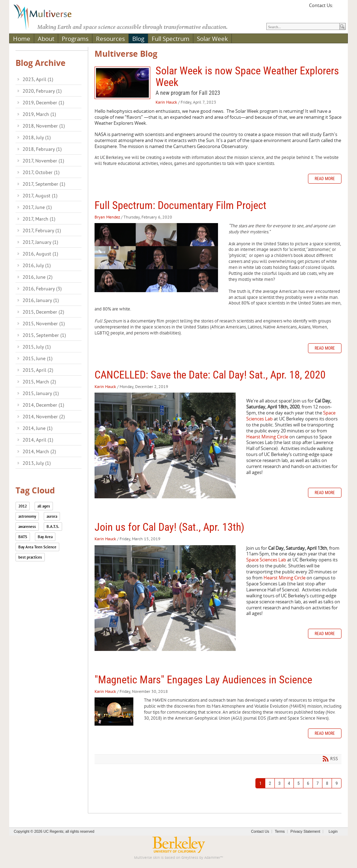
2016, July (37, 265)
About (46, 39)
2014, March (39, 451)
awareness (27, 527)
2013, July (37, 463)
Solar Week (212, 39)
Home (22, 39)
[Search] (303, 26)
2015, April (38, 370)
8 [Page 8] (327, 783)
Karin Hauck (166, 102)
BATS (23, 537)
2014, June (38, 428)
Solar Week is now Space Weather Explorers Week (122, 83)
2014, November (44, 417)
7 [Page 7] (317, 783)
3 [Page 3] (279, 783)
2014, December (43, 405)
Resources (110, 39)
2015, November (44, 324)
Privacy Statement (305, 832)
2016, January (41, 300)
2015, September (44, 335)
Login (333, 832)
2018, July (37, 137)
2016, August (40, 254)
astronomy (27, 516)
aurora (52, 516)
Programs (75, 39)
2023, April (38, 79)
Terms (280, 832)
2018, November (44, 126)
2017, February (42, 230)
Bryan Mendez (107, 217)
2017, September (44, 184)
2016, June (38, 277)
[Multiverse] (48, 16)
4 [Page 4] (289, 783)
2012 (23, 506)
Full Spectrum (171, 39)
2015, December (43, 312)
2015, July (37, 347)
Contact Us (260, 832)
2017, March (39, 219)
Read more (325, 179)
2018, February (42, 149)
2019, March (39, 114)
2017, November (43, 161)
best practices (30, 557)
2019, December (43, 103)
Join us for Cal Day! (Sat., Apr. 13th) (170, 527)
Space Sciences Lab (266, 560)
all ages (44, 506)
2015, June (38, 358)
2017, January (40, 242)
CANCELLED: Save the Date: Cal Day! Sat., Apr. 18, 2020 (210, 375)
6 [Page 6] (308, 783)
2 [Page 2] (270, 783)
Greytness (190, 858)
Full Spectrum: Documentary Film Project (180, 205)
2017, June (37, 207)
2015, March (39, 382)
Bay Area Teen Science (37, 547)
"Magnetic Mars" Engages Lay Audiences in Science (203, 680)
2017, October (41, 172)
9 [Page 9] (337, 783)
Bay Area (45, 537)
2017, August (40, 196)
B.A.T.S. (53, 527)
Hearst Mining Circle (267, 437)
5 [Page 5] (298, 783)
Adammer (212, 858)
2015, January (41, 393)
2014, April (38, 440)
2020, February (42, 91)
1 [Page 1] (260, 783)
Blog (138, 39)
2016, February (42, 289)
